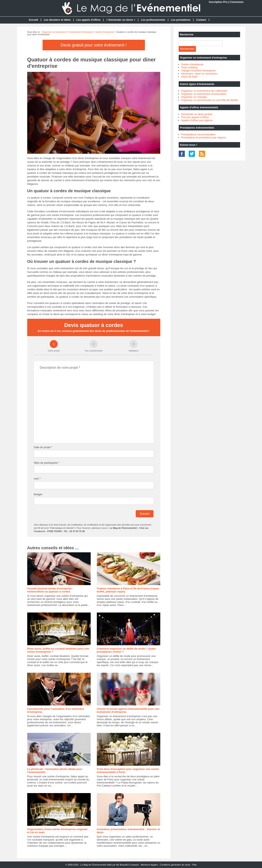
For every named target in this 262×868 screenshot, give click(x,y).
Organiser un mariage (194, 97)
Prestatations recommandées (198, 134)
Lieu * (37, 479)
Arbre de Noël (189, 77)
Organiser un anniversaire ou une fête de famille (210, 100)
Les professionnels (153, 20)
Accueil (33, 20)
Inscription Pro (218, 2)
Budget (38, 494)
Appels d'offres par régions (197, 120)
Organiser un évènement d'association (204, 94)
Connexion (237, 2)
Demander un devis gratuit (197, 114)
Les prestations (181, 20)
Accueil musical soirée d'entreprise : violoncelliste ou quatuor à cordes (50, 590)
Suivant (145, 514)
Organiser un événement (54, 32)
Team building (189, 67)
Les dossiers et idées (57, 20)
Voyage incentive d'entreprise (198, 71)
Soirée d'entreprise (105, 32)
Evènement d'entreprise (81, 32)
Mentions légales (149, 865)
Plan (194, 865)
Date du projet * (43, 447)
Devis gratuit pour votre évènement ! (94, 45)
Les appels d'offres (88, 20)
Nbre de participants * (47, 463)
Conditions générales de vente (175, 865)
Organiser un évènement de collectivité (204, 91)
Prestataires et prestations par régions (204, 137)
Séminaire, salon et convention (199, 74)
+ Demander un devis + (121, 20)
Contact (201, 20)
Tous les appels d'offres (195, 117)
